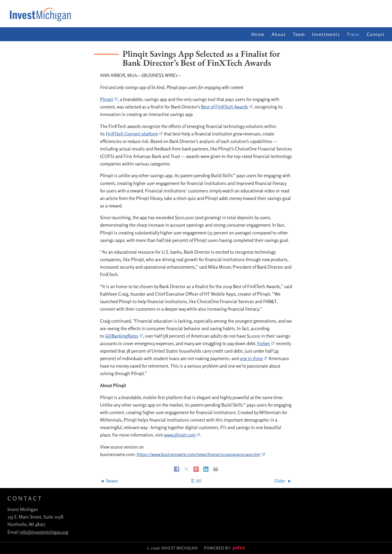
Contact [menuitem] (376, 34)
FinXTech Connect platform (134, 134)
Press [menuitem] (353, 34)
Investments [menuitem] (326, 34)
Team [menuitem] (299, 34)
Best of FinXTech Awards (227, 107)
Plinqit (109, 99)
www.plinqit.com (182, 435)
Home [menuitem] (258, 34)
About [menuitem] (278, 34)
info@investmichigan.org (44, 532)
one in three (254, 358)
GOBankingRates (124, 336)
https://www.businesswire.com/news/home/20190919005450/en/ (201, 454)
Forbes (266, 343)
